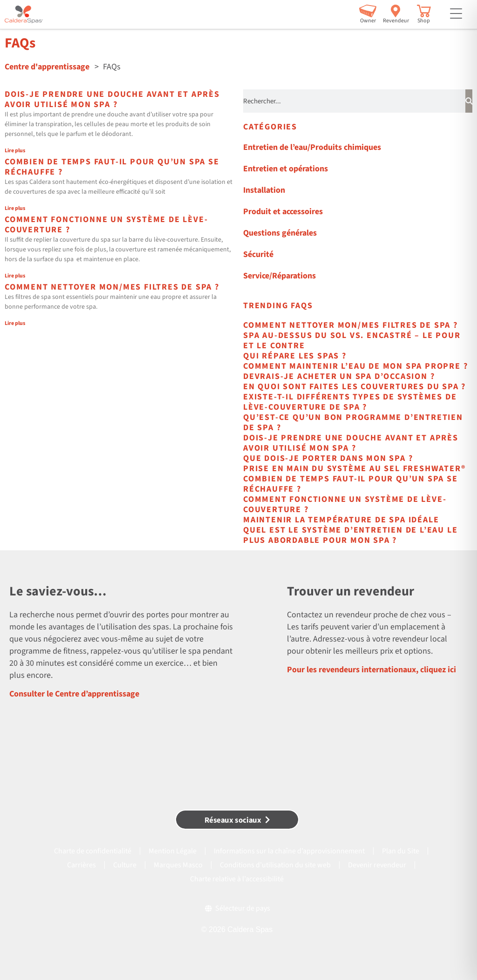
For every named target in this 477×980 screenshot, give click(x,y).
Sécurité (258, 254)
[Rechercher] (469, 101)
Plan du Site (401, 851)
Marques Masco (178, 865)
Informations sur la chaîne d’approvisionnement (289, 851)
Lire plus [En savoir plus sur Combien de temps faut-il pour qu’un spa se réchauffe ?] (15, 208)
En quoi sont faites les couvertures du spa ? (354, 387)
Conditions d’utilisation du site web (275, 865)
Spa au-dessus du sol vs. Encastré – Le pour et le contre (352, 341)
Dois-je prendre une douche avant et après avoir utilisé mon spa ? (112, 99)
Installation (264, 190)
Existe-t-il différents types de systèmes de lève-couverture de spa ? (350, 402)
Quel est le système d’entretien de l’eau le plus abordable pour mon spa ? (350, 535)
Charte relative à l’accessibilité (237, 879)
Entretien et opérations (286, 169)
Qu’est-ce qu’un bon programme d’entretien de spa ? (353, 422)
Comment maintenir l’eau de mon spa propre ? (355, 366)
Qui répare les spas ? (295, 356)
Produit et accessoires (283, 212)
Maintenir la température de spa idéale (341, 520)
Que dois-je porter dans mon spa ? (328, 458)
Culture (125, 865)
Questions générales (280, 233)
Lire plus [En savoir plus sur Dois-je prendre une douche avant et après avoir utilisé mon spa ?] (15, 151)
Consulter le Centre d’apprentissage (74, 694)
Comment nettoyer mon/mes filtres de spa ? (112, 287)
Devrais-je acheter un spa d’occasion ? (339, 376)
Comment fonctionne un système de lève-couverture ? (106, 225)
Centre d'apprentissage (47, 67)
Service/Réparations (279, 276)
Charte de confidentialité (93, 851)
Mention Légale (173, 851)
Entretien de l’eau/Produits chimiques (312, 147)
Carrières (82, 865)
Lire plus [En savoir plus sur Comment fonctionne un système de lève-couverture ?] (15, 276)
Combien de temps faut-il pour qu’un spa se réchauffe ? (112, 167)
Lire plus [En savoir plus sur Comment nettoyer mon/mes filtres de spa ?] (15, 323)
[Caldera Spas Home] (24, 14)
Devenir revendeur (377, 865)
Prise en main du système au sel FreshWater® (354, 469)
